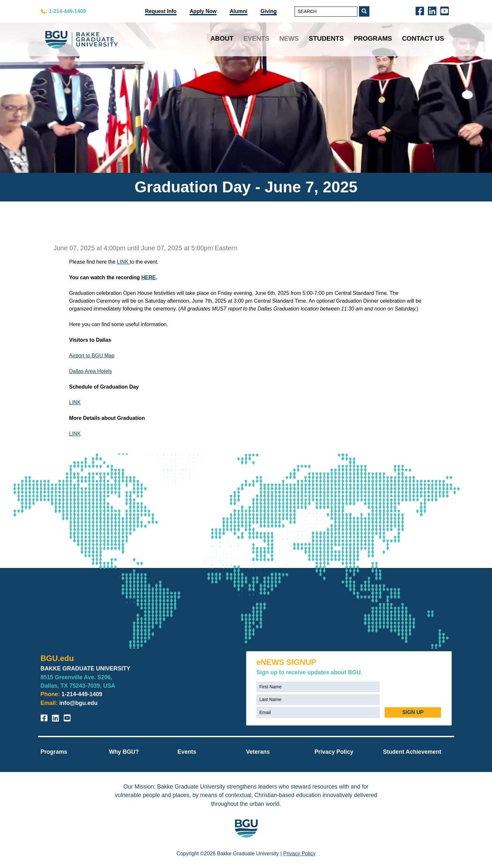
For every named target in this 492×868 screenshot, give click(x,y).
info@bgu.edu (78, 703)
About (222, 38)
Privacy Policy (334, 752)
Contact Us (423, 38)
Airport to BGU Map (92, 356)
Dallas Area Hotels (91, 371)
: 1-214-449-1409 (66, 11)
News (289, 38)
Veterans (258, 752)
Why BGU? (124, 752)
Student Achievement (412, 752)
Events (256, 38)
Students (326, 38)
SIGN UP (413, 712)
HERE (148, 277)
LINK (123, 262)
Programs (373, 38)
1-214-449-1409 (82, 694)
